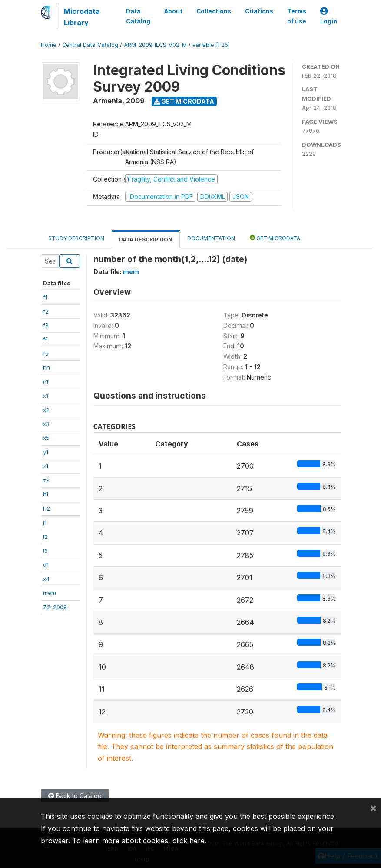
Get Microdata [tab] (275, 238)
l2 (45, 537)
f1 (45, 297)
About (173, 11)
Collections (214, 11)
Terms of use (297, 16)
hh (46, 367)
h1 (46, 494)
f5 (46, 353)
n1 (46, 382)
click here (189, 841)
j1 (45, 522)
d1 (46, 564)
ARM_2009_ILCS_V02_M (155, 45)
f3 (46, 325)
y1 (46, 452)
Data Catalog (138, 16)
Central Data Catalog (90, 45)
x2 (46, 410)
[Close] (373, 808)
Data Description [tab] (146, 239)
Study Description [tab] (76, 238)
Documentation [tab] (211, 238)
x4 (46, 579)
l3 (45, 551)
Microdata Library (82, 17)
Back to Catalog (75, 796)
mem (50, 593)
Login (329, 16)
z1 (46, 466)
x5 (46, 438)
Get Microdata (184, 101)
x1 (46, 396)
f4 (46, 339)
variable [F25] (211, 45)
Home (49, 45)
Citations (259, 11)
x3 (46, 424)
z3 (46, 480)
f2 (46, 311)
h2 (46, 508)
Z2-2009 (55, 607)
